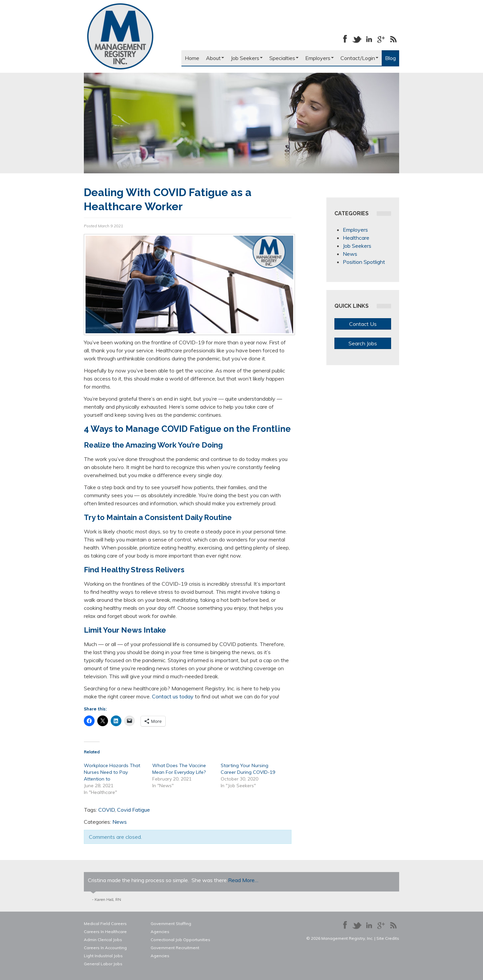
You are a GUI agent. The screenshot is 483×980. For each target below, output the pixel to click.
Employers (319, 58)
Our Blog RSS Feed (393, 39)
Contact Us (363, 324)
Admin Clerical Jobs (103, 940)
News (120, 822)
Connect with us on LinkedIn (369, 39)
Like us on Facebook (345, 39)
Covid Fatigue (133, 810)
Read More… (243, 880)
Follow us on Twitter (357, 39)
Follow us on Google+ (381, 39)
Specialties (284, 58)
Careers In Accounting (105, 948)
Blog (390, 58)
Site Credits (388, 938)
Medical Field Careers (105, 924)
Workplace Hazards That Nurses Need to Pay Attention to (112, 772)
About (215, 58)
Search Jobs (363, 343)
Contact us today (173, 696)
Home (192, 58)
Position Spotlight (364, 262)
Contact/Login (359, 58)
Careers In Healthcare (105, 932)
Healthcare (356, 238)
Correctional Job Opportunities (180, 940)
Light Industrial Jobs (103, 956)
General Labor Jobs (103, 964)
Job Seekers (247, 58)
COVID (106, 810)
